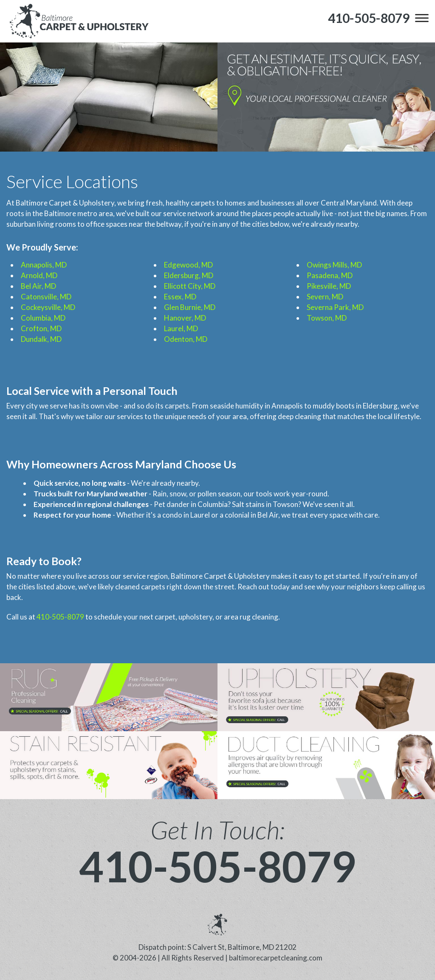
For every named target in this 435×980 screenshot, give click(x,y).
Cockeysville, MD (48, 307)
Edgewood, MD (188, 265)
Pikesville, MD (329, 286)
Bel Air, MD (38, 286)
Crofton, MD (41, 328)
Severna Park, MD (335, 307)
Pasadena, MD (330, 275)
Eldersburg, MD (189, 275)
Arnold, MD (39, 275)
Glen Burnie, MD (190, 307)
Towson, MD (327, 318)
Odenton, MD (186, 339)
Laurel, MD (181, 328)
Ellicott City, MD (190, 286)
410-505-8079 (60, 617)
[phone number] (369, 18)
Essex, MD (180, 297)
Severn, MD (325, 297)
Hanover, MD (185, 318)
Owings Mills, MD (334, 265)
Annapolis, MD (44, 265)
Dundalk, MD (41, 339)
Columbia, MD (43, 318)
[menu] (422, 18)
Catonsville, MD (46, 297)
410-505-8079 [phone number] (217, 866)
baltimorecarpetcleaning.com (276, 958)
